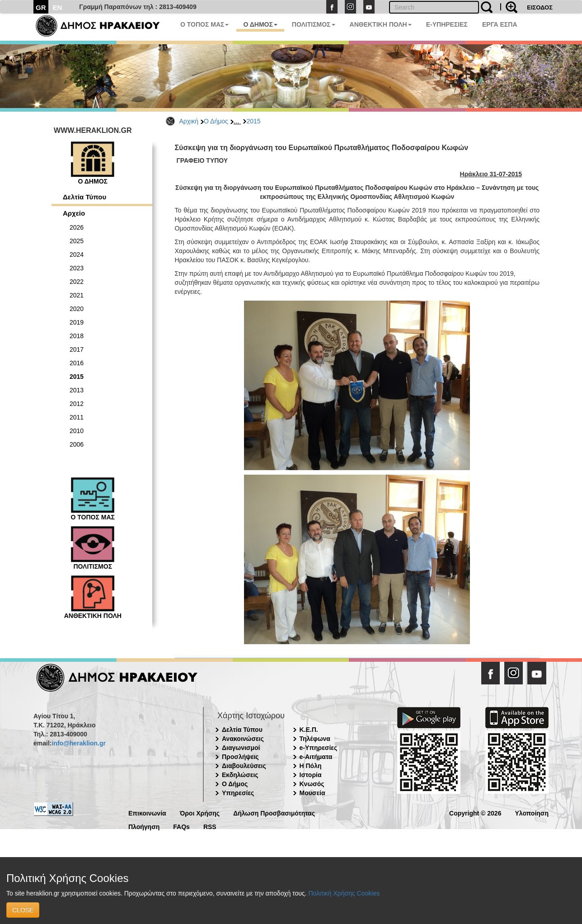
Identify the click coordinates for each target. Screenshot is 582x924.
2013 (77, 390)
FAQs (181, 826)
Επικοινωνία (147, 813)
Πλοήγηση (144, 826)
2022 (77, 282)
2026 (77, 227)
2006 (77, 444)
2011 (77, 417)
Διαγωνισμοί (241, 748)
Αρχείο (74, 213)
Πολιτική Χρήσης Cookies (344, 893)
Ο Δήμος (216, 121)
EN (58, 7)
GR (41, 7)
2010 (77, 431)
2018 (77, 336)
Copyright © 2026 (475, 813)
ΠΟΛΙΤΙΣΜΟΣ (314, 24)
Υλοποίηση (532, 813)
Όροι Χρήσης (200, 813)
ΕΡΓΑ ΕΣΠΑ (500, 24)
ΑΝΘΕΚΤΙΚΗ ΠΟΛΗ (381, 24)
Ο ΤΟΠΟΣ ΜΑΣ (204, 24)
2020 (77, 309)
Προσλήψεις (240, 757)
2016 (77, 363)
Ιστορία (311, 775)
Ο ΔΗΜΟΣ (260, 24)
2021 (77, 295)
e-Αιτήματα (316, 757)
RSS (210, 826)
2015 (253, 121)
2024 (77, 255)
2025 (77, 241)
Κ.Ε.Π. (309, 730)
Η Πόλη (311, 766)
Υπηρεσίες (238, 793)
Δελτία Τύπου (84, 197)
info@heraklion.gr (78, 743)
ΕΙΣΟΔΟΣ (540, 7)
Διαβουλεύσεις (244, 766)
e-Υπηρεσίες (319, 748)
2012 (77, 404)
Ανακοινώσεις (243, 739)
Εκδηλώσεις (240, 775)
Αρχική (189, 121)
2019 (77, 322)
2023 (77, 268)
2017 (77, 349)
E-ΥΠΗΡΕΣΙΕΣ (447, 24)
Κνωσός (312, 784)
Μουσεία (312, 793)
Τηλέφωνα (315, 739)
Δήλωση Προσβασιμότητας (274, 813)
